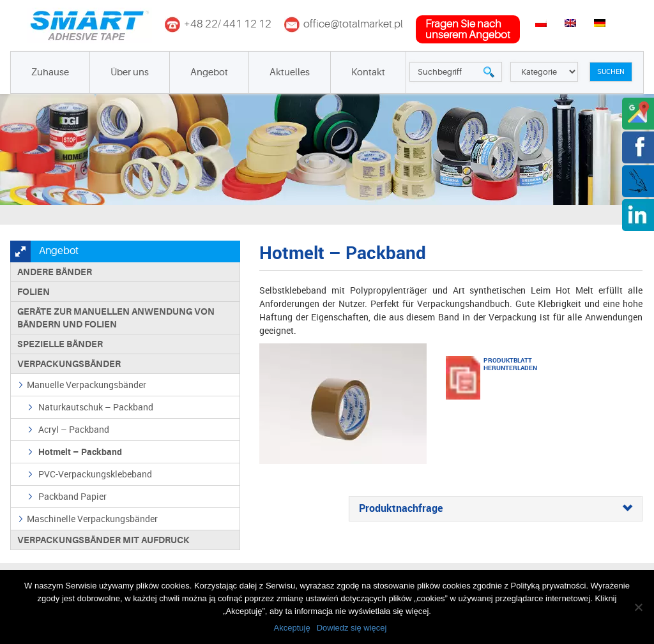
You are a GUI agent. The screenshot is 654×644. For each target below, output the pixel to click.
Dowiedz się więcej (352, 628)
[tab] (496, 509)
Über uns (130, 72)
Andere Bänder (55, 272)
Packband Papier (72, 496)
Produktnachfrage (496, 509)
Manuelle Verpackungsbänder (87, 385)
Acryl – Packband (74, 429)
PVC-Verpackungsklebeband (95, 474)
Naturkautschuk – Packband (96, 407)
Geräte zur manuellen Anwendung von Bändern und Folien (116, 318)
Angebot (209, 72)
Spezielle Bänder (60, 344)
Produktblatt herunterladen (499, 364)
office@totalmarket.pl (353, 24)
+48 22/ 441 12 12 (228, 24)
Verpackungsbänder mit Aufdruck (103, 540)
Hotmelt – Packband (80, 452)
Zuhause (50, 72)
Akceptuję (292, 628)
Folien (34, 292)
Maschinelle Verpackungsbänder (92, 519)
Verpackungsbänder (69, 364)
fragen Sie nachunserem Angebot (468, 29)
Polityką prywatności (549, 586)
